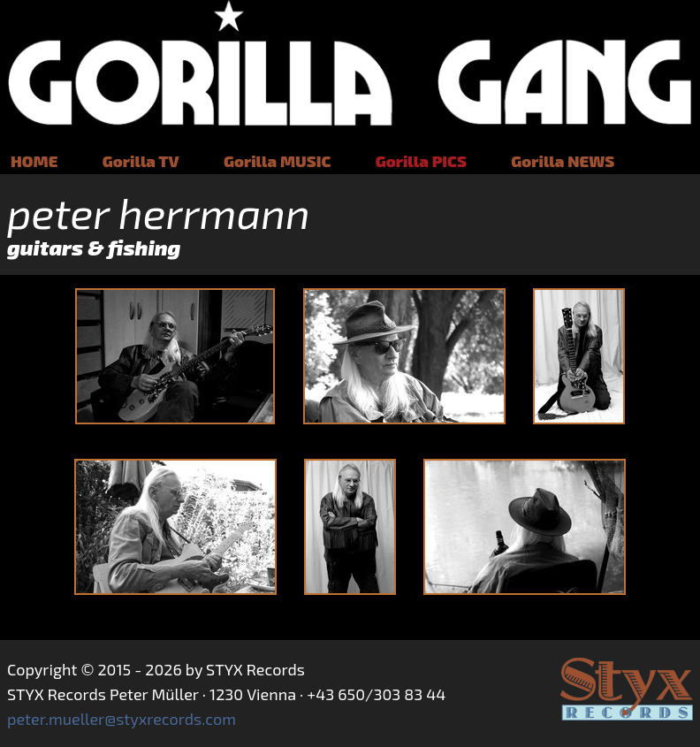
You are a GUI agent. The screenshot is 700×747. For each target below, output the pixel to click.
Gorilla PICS (421, 161)
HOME (34, 161)
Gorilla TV (141, 161)
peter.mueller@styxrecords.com (122, 719)
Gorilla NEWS (563, 161)
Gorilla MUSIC (277, 161)
